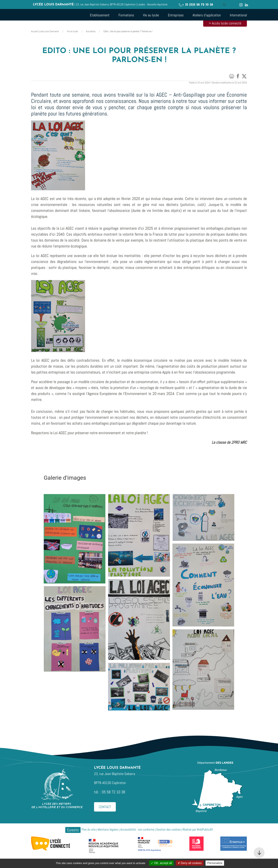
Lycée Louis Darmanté (53, 5)
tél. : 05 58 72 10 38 (110, 792)
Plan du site (89, 829)
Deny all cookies (190, 863)
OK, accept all (161, 863)
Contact (105, 807)
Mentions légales (108, 829)
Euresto (73, 830)
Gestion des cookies (168, 829)
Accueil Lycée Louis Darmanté (45, 31)
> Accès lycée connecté (225, 23)
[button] (224, 5)
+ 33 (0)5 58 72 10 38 (196, 5)
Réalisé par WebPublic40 (198, 829)
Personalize (215, 863)
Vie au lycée (72, 31)
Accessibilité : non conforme (137, 829)
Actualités (91, 31)
